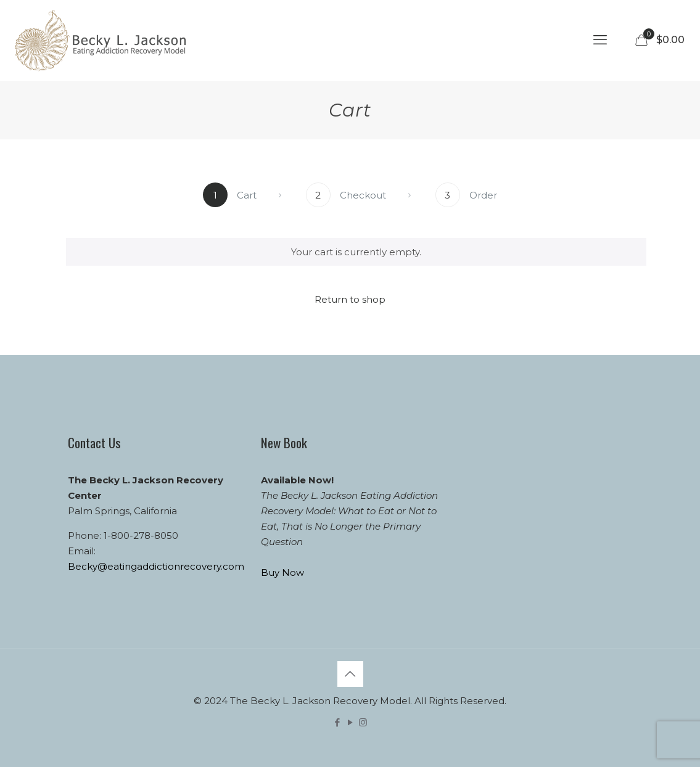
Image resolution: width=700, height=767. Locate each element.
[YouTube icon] (350, 722)
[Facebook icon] (337, 722)
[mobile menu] (600, 40)
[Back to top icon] (350, 674)
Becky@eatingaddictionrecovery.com (156, 566)
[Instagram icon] (363, 722)
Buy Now (282, 572)
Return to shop (350, 299)
